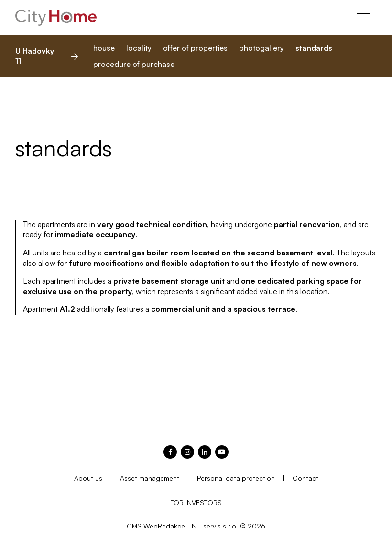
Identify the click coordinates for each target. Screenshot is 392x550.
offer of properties (195, 48)
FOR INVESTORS (196, 502)
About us (88, 478)
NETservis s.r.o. (215, 526)
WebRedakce (164, 526)
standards (314, 48)
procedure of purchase (134, 64)
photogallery (261, 48)
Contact (305, 478)
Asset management (150, 478)
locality (139, 48)
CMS (134, 526)
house (104, 48)
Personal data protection (236, 478)
